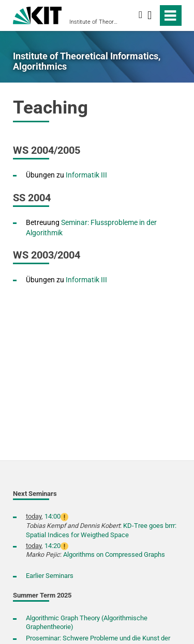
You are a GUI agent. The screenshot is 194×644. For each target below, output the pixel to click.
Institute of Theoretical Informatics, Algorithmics (94, 22)
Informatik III (86, 175)
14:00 (53, 516)
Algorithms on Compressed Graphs (114, 554)
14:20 (53, 546)
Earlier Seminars (50, 576)
